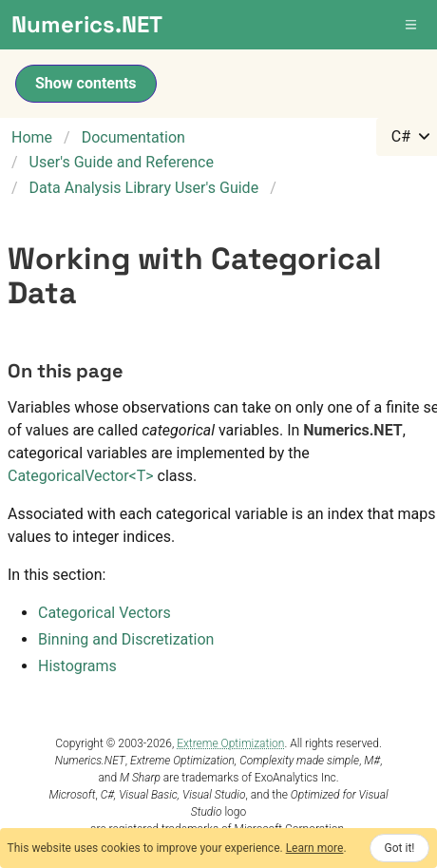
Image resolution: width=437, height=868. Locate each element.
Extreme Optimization (230, 743)
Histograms (77, 666)
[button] (412, 25)
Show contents (86, 83)
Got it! (400, 848)
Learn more (315, 848)
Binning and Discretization (126, 639)
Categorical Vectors (104, 613)
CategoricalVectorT (81, 476)
